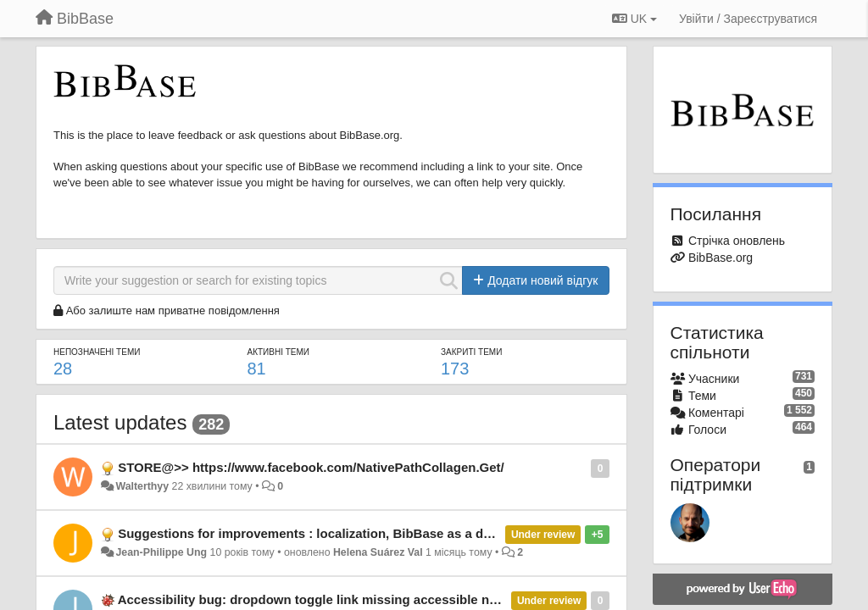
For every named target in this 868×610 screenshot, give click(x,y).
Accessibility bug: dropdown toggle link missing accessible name (316, 599)
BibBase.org (721, 258)
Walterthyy (142, 486)
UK (634, 19)
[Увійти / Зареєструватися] (748, 19)
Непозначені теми (97, 352)
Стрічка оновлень (737, 241)
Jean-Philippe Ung (161, 552)
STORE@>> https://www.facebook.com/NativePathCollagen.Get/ (311, 467)
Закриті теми (471, 352)
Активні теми (279, 352)
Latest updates (120, 422)
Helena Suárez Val (378, 552)
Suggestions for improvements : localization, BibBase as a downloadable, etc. (353, 533)
